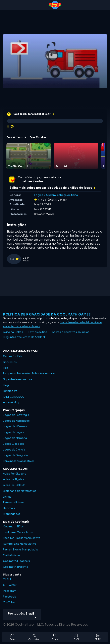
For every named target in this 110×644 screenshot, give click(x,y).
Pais (6, 368)
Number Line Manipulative (19, 544)
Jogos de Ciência (14, 450)
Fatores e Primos (14, 502)
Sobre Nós (10, 362)
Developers (10, 391)
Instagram (10, 591)
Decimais (9, 508)
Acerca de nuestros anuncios (71, 332)
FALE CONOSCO (14, 397)
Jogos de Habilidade (16, 421)
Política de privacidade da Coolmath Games (47, 314)
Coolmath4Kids (13, 527)
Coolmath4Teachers (16, 561)
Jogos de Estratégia (16, 415)
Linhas (7, 497)
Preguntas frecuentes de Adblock (24, 337)
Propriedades (12, 514)
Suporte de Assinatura (17, 379)
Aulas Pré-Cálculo (14, 485)
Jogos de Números (15, 426)
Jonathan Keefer (31, 181)
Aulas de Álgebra (14, 479)
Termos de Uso (38, 332)
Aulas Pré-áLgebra (15, 474)
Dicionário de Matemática (20, 491)
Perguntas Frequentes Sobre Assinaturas (29, 373)
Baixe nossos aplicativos (19, 461)
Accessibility (11, 402)
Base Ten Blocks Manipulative (22, 538)
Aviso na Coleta (13, 332)
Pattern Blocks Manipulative (21, 550)
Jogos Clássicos (14, 444)
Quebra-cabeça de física (62, 195)
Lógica (39, 195)
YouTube (9, 602)
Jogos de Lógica (14, 432)
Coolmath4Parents (15, 567)
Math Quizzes (12, 555)
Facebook (9, 597)
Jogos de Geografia (16, 455)
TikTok (7, 579)
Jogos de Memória (15, 438)
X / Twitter (10, 585)
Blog (6, 385)
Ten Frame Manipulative (18, 532)
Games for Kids (13, 356)
